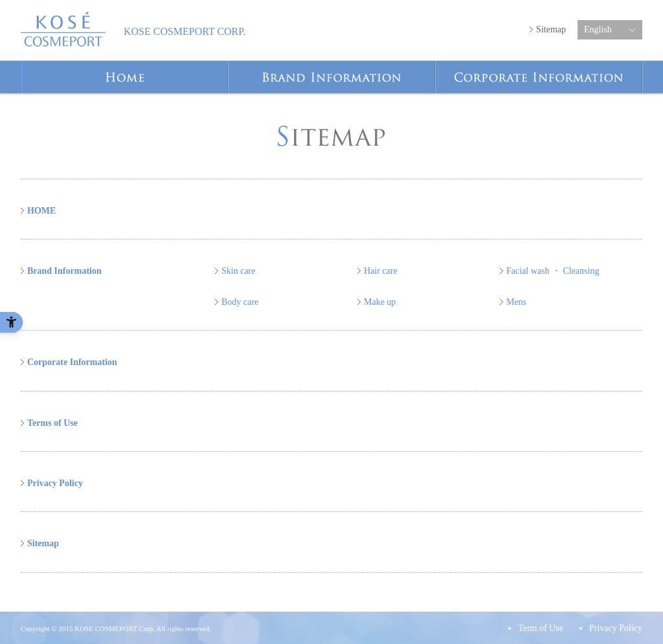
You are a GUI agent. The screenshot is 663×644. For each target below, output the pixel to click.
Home (228, 67)
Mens (516, 302)
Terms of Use (52, 423)
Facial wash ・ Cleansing (553, 271)
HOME (41, 211)
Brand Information (435, 67)
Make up (380, 302)
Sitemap (551, 29)
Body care (240, 302)
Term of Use (541, 628)
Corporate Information (642, 67)
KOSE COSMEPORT (63, 29)
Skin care (238, 271)
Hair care (381, 271)
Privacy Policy (55, 483)
